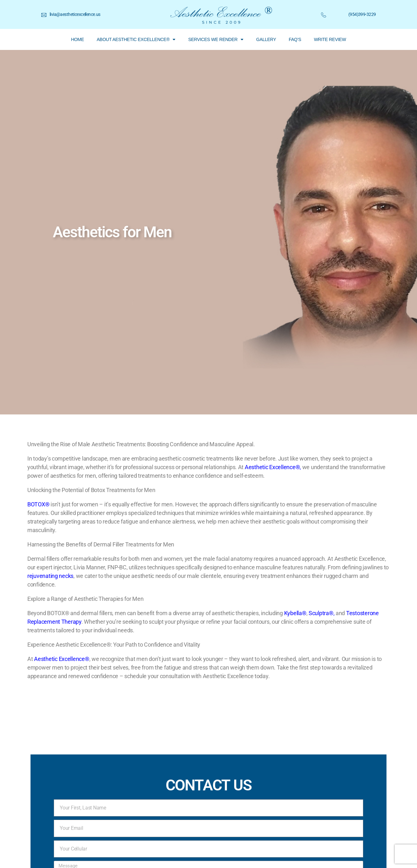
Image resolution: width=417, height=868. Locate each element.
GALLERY (266, 39)
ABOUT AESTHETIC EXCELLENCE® (136, 39)
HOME (77, 39)
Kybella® (295, 613)
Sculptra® (321, 613)
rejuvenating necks (50, 576)
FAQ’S (295, 39)
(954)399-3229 (362, 14)
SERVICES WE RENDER (216, 39)
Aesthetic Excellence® (272, 467)
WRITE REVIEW (330, 39)
